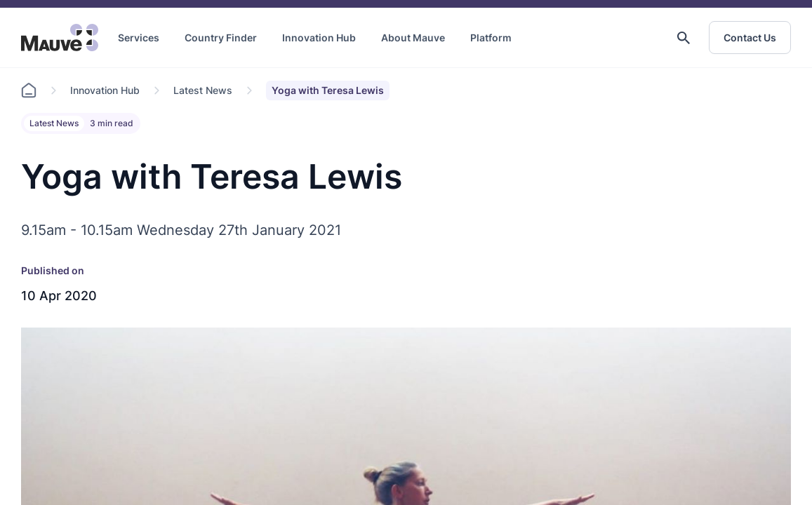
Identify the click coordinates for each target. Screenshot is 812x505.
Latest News (203, 90)
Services (139, 38)
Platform (491, 38)
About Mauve (413, 38)
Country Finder (221, 38)
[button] (684, 38)
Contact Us (750, 38)
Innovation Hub (319, 38)
